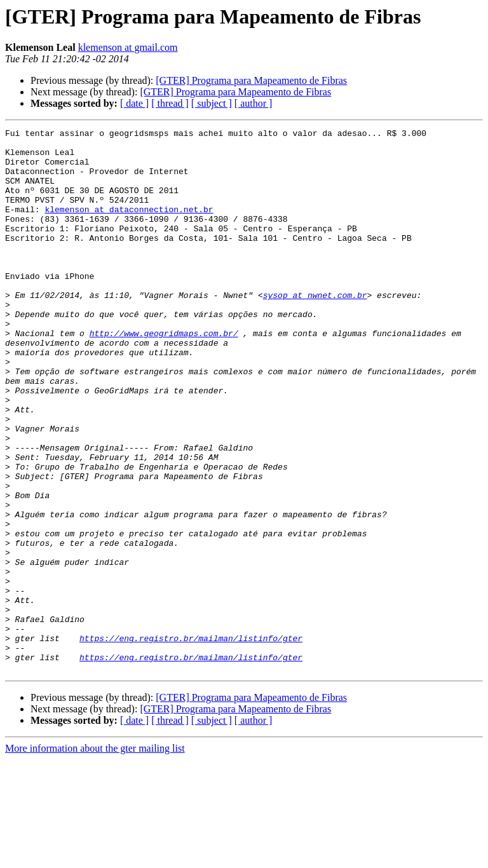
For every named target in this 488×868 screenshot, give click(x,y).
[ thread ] (170, 103)
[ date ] (134, 103)
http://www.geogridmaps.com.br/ (164, 375)
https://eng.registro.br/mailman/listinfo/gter (191, 741)
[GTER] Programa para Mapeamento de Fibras (251, 80)
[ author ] (254, 103)
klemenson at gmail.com (128, 47)
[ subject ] (212, 103)
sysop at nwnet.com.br (315, 329)
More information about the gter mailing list (95, 857)
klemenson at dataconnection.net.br (129, 226)
